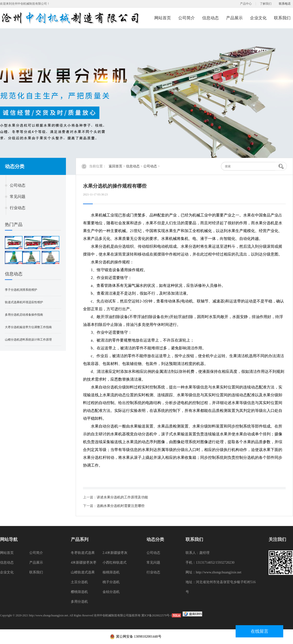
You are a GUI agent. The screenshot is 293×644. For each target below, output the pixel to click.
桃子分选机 (111, 582)
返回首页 (115, 166)
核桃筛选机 (111, 572)
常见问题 (18, 197)
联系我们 (282, 18)
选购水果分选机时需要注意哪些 (121, 506)
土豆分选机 (79, 582)
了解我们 (266, 4)
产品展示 (234, 18)
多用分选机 (79, 602)
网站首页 (163, 18)
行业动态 (18, 208)
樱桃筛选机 (79, 592)
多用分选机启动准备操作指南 (24, 315)
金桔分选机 (111, 592)
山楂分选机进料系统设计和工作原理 (28, 340)
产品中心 (246, 4)
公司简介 (187, 18)
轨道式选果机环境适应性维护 (24, 302)
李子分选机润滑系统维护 (21, 290)
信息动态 (210, 18)
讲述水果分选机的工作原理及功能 (122, 497)
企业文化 (258, 18)
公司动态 (18, 185)
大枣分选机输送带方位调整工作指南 (28, 327)
